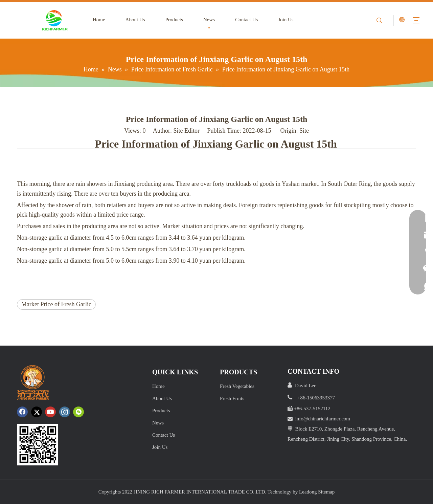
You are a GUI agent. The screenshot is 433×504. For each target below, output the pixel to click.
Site (304, 131)
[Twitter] (37, 412)
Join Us (286, 20)
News (209, 20)
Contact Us (246, 20)
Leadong (308, 492)
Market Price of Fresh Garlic (56, 304)
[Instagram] (65, 412)
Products (174, 20)
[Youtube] (50, 412)
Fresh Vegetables (237, 386)
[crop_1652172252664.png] (38, 445)
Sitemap (326, 492)
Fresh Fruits (232, 398)
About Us (135, 20)
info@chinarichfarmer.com (323, 419)
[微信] (78, 412)
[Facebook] (22, 412)
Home (99, 20)
